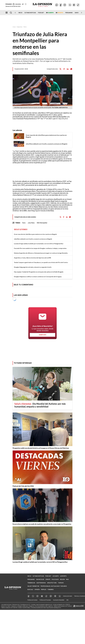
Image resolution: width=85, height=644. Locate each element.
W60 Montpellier (42, 223)
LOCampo (56, 576)
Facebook (29, 596)
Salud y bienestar (33, 586)
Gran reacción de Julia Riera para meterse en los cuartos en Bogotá (35, 234)
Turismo (61, 583)
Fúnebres (51, 590)
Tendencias (31, 583)
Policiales (55, 579)
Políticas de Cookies (32, 600)
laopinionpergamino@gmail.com (44, 605)
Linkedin (60, 596)
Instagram (37, 596)
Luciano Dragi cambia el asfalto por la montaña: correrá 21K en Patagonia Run (39, 244)
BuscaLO (30, 590)
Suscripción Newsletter (59, 600)
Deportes (20, 27)
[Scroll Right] (80, 13)
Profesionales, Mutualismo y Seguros (54, 586)
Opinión (37, 590)
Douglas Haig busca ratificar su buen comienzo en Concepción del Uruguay (38, 277)
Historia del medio (68, 596)
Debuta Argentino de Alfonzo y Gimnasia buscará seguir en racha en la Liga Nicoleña (41, 253)
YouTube (42, 596)
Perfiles (44, 590)
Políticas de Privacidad (45, 600)
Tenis (24, 223)
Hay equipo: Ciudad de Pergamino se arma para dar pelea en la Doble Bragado (39, 272)
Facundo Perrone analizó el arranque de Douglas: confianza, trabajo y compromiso (40, 248)
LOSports (63, 576)
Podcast (41, 13)
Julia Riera (31, 223)
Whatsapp (51, 596)
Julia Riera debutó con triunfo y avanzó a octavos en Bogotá (33, 239)
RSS (67, 600)
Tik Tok (46, 596)
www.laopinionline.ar (7, 605)
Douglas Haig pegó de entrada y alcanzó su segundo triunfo (33, 267)
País (67, 579)
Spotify (55, 596)
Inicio (20, 13)
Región (62, 579)
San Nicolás (40, 579)
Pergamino (69, 13)
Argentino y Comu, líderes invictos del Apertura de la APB (32, 258)
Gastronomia (41, 583)
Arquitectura (52, 583)
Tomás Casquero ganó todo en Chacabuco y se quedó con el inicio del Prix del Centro (41, 262)
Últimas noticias (30, 13)
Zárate (48, 579)
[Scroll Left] (16, 13)
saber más (43, 335)
